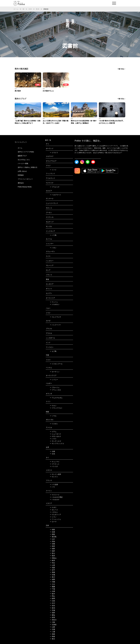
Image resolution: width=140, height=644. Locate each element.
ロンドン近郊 (55, 474)
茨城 (52, 610)
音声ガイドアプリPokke (26, 152)
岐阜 (52, 560)
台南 (52, 451)
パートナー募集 (23, 163)
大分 (52, 584)
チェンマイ (55, 462)
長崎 (52, 634)
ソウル (53, 416)
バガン (53, 248)
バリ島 (53, 235)
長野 (52, 613)
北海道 (53, 625)
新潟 (52, 608)
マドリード (55, 495)
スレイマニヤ (55, 317)
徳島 (52, 530)
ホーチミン (55, 372)
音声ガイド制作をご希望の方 (28, 167)
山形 (52, 565)
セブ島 (53, 351)
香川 (52, 577)
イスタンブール (56, 364)
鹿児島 (53, 537)
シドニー (54, 380)
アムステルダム (56, 398)
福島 (52, 549)
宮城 (52, 575)
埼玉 (52, 563)
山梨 (52, 627)
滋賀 (52, 568)
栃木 (52, 594)
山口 (52, 539)
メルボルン (55, 304)
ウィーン (54, 302)
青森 (52, 572)
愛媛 (52, 587)
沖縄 (52, 582)
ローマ (53, 522)
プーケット (55, 464)
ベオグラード (55, 195)
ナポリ (53, 507)
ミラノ (53, 517)
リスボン (54, 424)
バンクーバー (55, 325)
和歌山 (53, 558)
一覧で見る (121, 69)
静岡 (52, 598)
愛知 (52, 615)
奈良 (52, 606)
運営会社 (21, 183)
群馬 (52, 617)
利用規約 (21, 175)
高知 (52, 541)
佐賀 (52, 532)
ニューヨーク (55, 434)
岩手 (52, 570)
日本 (30, 9)
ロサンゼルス (55, 436)
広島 (52, 601)
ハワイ (53, 439)
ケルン (53, 406)
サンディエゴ (55, 441)
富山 (52, 553)
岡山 (52, 596)
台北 (52, 454)
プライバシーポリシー (25, 179)
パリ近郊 (54, 485)
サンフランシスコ (57, 443)
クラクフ (54, 153)
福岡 (52, 579)
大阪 (52, 622)
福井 (52, 551)
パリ (52, 487)
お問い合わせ (22, 171)
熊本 (38, 9)
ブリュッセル (55, 390)
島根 (52, 636)
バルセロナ (55, 500)
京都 (52, 629)
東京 (52, 639)
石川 (52, 603)
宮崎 (52, 544)
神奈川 (53, 620)
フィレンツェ (55, 519)
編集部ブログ (22, 156)
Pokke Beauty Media (25, 187)
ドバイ (53, 170)
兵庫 (52, 591)
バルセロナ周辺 (56, 497)
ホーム (16, 9)
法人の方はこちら (24, 160)
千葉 (52, 589)
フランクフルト (56, 408)
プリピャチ (55, 187)
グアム (53, 432)
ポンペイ (54, 510)
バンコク (54, 466)
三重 (52, 632)
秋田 (52, 546)
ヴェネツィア (55, 515)
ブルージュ (55, 387)
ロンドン (54, 477)
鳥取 (52, 534)
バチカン (54, 512)
